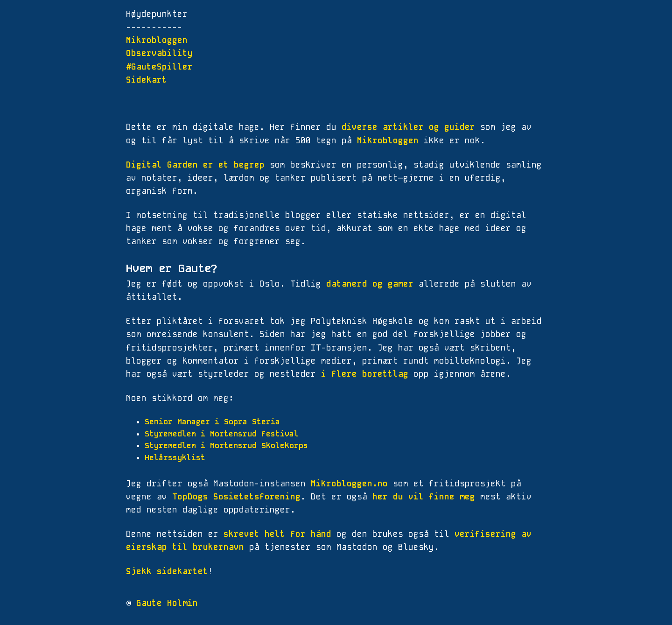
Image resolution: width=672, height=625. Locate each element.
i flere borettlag (365, 374)
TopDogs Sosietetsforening (236, 497)
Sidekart (147, 80)
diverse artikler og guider (408, 127)
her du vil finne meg (424, 497)
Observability (159, 53)
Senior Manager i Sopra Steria (212, 422)
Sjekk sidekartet (167, 571)
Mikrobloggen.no (349, 484)
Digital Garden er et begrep (195, 165)
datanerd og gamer (370, 284)
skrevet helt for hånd (277, 534)
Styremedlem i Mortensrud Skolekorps (226, 446)
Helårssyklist (175, 458)
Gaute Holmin (167, 603)
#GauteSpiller (159, 67)
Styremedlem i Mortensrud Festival (222, 434)
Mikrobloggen (157, 40)
